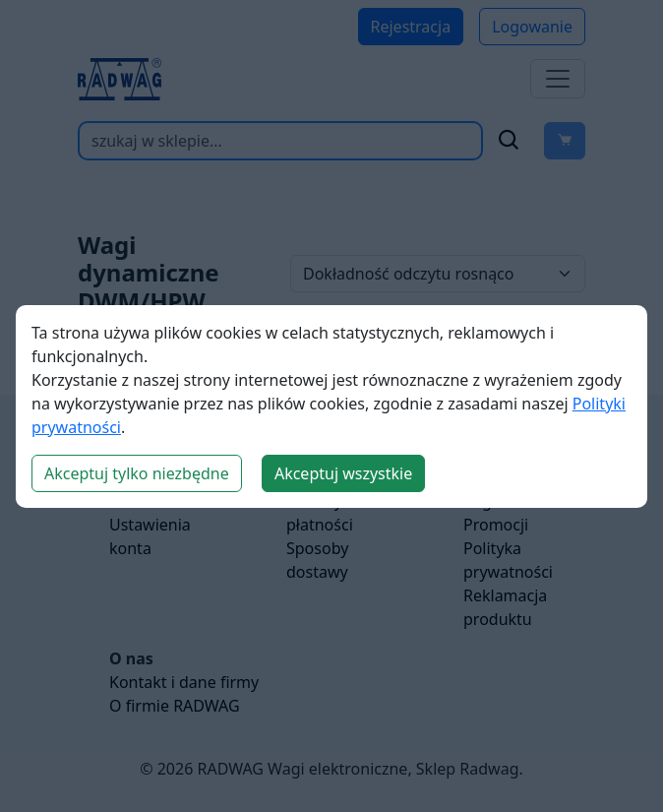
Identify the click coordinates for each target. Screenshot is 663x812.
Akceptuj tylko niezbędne (137, 473)
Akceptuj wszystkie (343, 473)
